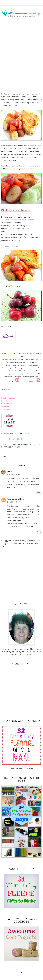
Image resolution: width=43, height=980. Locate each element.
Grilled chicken (21, 445)
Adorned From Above (16, 499)
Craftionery (5, 407)
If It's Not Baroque (8, 398)
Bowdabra (5, 401)
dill (10, 445)
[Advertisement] (21, 48)
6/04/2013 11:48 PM (13, 502)
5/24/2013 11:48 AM (14, 475)
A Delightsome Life (8, 404)
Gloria (10, 471)
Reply (39, 493)
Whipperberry (6, 410)
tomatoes (18, 447)
